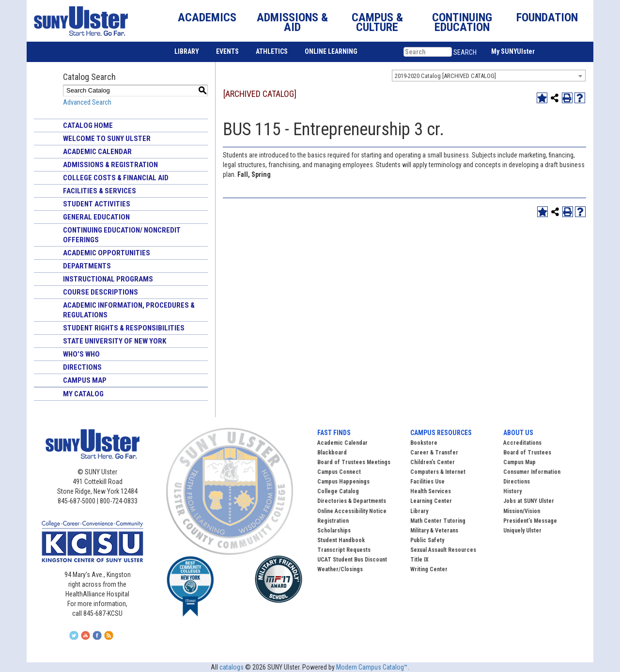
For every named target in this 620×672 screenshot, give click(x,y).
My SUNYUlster (513, 51)
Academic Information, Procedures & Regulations (129, 310)
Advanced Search (87, 102)
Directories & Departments (352, 501)
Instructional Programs (108, 279)
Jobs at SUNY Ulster (529, 501)
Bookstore (424, 443)
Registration (333, 521)
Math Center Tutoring (438, 521)
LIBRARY (187, 51)
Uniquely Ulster (522, 531)
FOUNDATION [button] (547, 17)
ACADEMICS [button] (207, 17)
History (512, 491)
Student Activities (97, 204)
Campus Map (85, 380)
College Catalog (338, 491)
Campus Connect (339, 472)
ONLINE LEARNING (331, 51)
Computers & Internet (438, 472)
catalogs (232, 667)
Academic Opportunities (107, 253)
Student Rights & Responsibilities (124, 328)
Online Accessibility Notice (352, 511)
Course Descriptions (101, 292)
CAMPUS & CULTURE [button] (377, 22)
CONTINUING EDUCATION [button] (462, 22)
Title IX (419, 560)
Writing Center (429, 569)
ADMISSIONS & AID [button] (292, 22)
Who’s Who (81, 354)
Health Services (431, 491)
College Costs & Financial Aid (116, 178)
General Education (96, 217)
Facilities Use (427, 482)
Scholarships (334, 531)
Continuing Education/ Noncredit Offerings (122, 235)
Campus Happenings (343, 482)
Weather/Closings (340, 569)
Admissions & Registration (110, 165)
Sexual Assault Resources (443, 550)
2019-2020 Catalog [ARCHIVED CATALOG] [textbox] (445, 76)
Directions (82, 367)
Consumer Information (532, 472)
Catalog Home (88, 125)
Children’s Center (433, 462)
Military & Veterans (434, 531)
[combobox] (489, 76)
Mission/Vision (522, 511)
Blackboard (332, 453)
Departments (87, 266)
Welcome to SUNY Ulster (107, 139)
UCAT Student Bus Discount (352, 560)
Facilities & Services (100, 191)
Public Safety (427, 540)
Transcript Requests (344, 550)
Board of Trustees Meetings (354, 462)
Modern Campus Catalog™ (372, 667)
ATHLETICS (272, 51)
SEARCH (465, 52)
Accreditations (522, 443)
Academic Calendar (97, 152)
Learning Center (431, 501)
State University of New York (115, 341)
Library (419, 511)
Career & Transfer (434, 453)
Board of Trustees (527, 453)
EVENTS (227, 51)
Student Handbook (341, 540)
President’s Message (530, 521)
